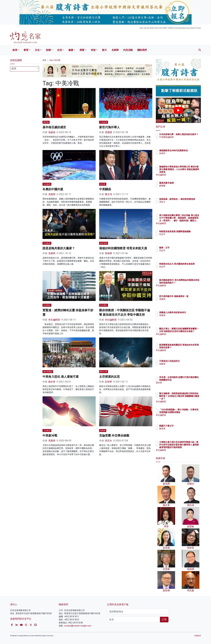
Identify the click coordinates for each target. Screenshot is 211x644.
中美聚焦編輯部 (184, 140)
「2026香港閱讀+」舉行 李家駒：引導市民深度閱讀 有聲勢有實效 (188, 412)
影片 (104, 50)
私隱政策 (198, 636)
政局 (15, 50)
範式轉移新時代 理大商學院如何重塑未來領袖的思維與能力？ (188, 283)
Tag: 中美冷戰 (55, 60)
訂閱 (164, 619)
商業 (82, 50)
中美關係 (105, 189)
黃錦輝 (108, 253)
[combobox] (25, 69)
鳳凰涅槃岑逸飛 (184, 183)
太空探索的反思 (109, 377)
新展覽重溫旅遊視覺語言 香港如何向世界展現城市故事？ (188, 347)
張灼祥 (180, 385)
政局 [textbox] (14, 69)
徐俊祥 (180, 156)
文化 (37, 50)
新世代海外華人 (109, 127)
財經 (48, 50)
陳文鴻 (108, 194)
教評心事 (104, 372)
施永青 (52, 382)
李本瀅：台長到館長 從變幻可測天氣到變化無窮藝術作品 (188, 380)
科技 (93, 50)
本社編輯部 (54, 320)
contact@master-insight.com (78, 626)
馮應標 (108, 132)
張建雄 (52, 132)
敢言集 (103, 184)
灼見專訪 (47, 305)
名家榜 (115, 50)
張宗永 (108, 441)
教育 (26, 50)
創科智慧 (104, 243)
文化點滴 (104, 122)
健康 (71, 50)
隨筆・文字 (182, 248)
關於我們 (142, 50)
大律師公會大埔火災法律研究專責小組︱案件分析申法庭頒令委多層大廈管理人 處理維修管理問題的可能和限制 (188, 447)
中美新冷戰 (50, 436)
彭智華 (108, 382)
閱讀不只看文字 (184, 426)
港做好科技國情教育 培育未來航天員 (123, 248)
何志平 (180, 237)
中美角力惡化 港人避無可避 (61, 377)
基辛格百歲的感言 (54, 127)
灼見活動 (128, 50)
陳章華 (180, 429)
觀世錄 (46, 122)
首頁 (44, 60)
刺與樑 (103, 431)
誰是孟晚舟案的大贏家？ (59, 248)
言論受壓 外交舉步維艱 (114, 436)
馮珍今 (180, 205)
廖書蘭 (180, 186)
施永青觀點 (48, 372)
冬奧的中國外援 (53, 189)
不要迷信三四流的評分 (187, 361)
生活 (60, 50)
